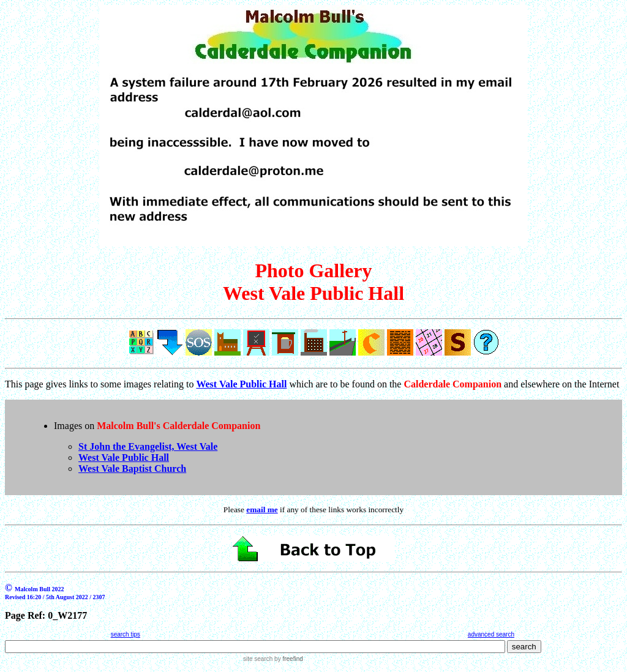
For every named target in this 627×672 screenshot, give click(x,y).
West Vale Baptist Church (132, 469)
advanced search (491, 634)
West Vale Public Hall (124, 457)
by (287, 659)
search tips (126, 634)
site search (258, 659)
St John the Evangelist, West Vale (148, 446)
